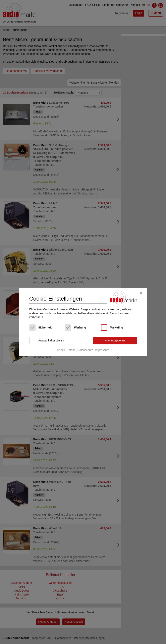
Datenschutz (85, 350)
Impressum (102, 350)
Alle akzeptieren (115, 340)
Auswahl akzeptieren (51, 340)
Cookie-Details (66, 350)
